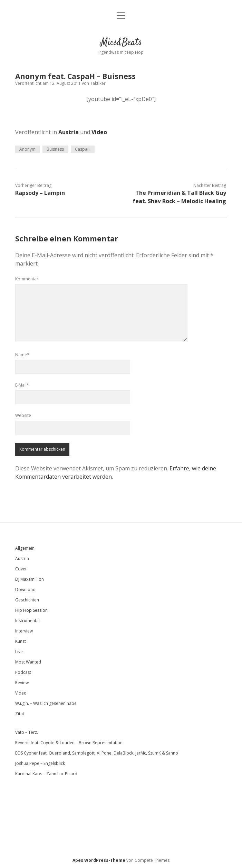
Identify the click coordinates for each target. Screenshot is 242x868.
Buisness (55, 149)
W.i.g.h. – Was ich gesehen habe (46, 703)
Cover (21, 569)
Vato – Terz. (27, 732)
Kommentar (27, 279)
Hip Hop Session (31, 610)
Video (99, 132)
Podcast (23, 672)
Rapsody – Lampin (40, 193)
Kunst (21, 641)
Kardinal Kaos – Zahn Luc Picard (46, 774)
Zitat (20, 714)
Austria (69, 132)
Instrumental (27, 621)
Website (23, 415)
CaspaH (83, 149)
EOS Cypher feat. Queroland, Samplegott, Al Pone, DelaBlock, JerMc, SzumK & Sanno (97, 753)
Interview (24, 631)
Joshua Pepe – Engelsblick (40, 763)
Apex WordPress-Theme (99, 860)
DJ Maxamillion (30, 579)
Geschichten (27, 600)
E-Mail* (22, 385)
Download (25, 590)
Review (22, 683)
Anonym (27, 149)
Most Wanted (28, 662)
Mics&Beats (121, 43)
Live (19, 652)
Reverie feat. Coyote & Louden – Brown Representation (69, 743)
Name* (22, 355)
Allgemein (25, 548)
